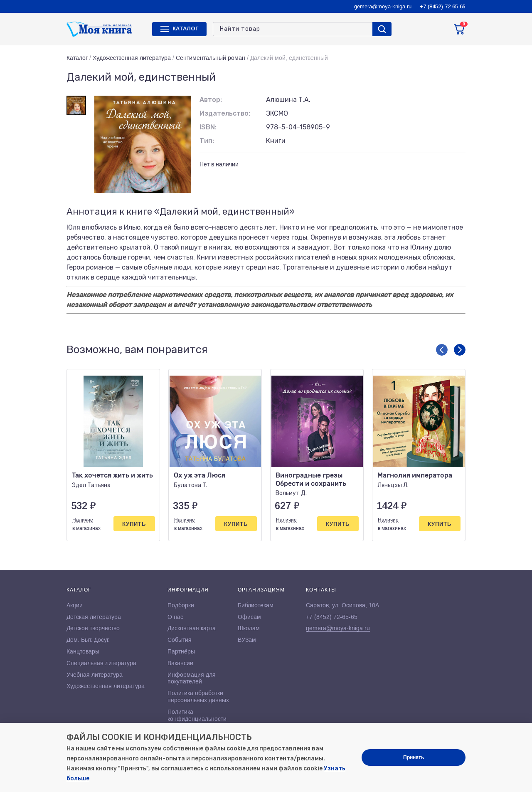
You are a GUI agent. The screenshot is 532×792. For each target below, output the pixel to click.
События (180, 640)
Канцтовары (83, 651)
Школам (249, 628)
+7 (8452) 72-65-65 (332, 617)
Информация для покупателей (192, 678)
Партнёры (181, 651)
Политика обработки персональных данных (198, 697)
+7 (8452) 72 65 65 (443, 6)
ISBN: (208, 127)
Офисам (249, 617)
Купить (134, 524)
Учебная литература (95, 675)
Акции (75, 605)
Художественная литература (132, 58)
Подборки (181, 605)
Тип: (207, 141)
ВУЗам (247, 640)
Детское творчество (93, 628)
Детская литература (94, 617)
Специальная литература (101, 663)
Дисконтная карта (192, 628)
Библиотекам (256, 605)
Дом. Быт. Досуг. (88, 640)
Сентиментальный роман (211, 58)
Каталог (77, 58)
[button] (442, 350)
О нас (175, 617)
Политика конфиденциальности (197, 715)
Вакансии (180, 663)
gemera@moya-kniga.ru (383, 6)
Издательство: (225, 113)
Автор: (211, 100)
